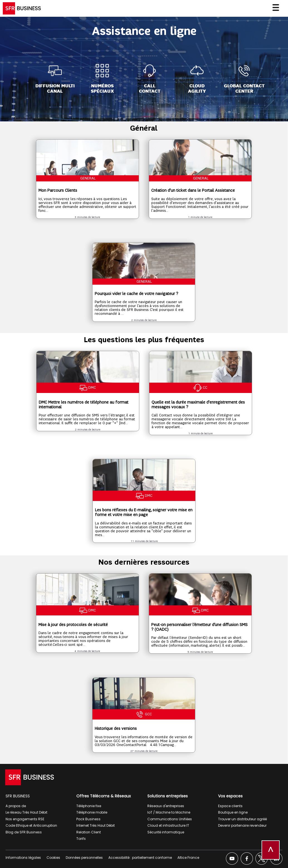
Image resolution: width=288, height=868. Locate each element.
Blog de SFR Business (24, 832)
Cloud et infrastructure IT (168, 825)
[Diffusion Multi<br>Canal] (55, 79)
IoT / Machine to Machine (169, 812)
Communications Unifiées (170, 819)
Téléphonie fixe (89, 806)
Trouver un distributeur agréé (242, 819)
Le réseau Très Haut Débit (26, 812)
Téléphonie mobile (92, 812)
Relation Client (89, 832)
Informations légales (23, 858)
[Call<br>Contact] (150, 79)
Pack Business (88, 819)
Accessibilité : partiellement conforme (140, 858)
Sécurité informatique (166, 832)
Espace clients (230, 806)
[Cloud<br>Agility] (197, 79)
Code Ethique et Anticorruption (31, 825)
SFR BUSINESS (18, 796)
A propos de (16, 806)
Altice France (188, 858)
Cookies (53, 858)
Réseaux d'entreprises (166, 806)
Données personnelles (84, 858)
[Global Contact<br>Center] (244, 79)
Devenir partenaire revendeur (242, 825)
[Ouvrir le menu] (278, 10)
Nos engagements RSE (25, 819)
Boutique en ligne (233, 812)
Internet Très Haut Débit (96, 825)
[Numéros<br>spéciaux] (102, 79)
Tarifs (81, 839)
